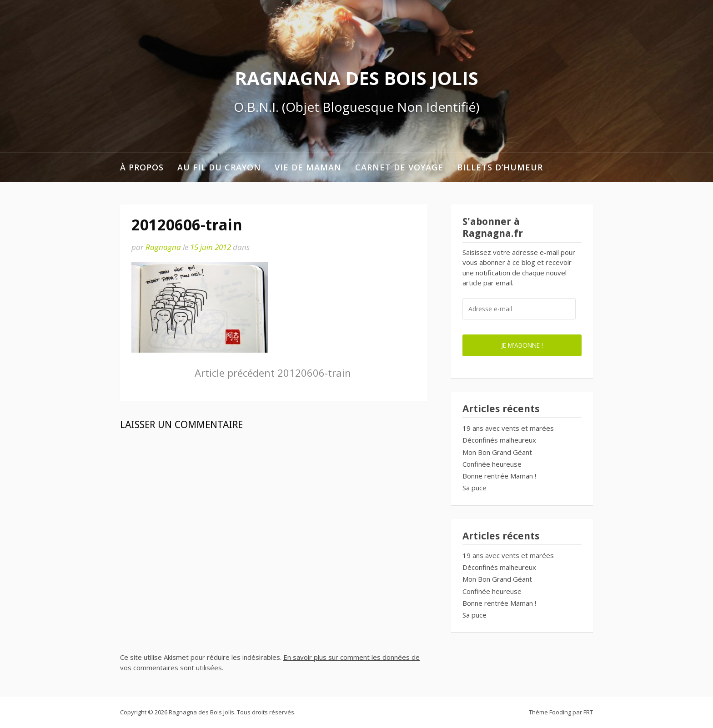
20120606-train (273, 373)
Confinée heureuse (492, 464)
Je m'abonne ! (522, 345)
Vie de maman (308, 167)
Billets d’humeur (500, 167)
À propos (142, 167)
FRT (588, 712)
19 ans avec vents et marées (508, 428)
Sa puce (474, 488)
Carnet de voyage (399, 167)
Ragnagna (163, 247)
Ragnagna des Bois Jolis (356, 78)
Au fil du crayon (219, 167)
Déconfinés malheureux (499, 440)
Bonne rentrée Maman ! (499, 476)
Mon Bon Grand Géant (497, 452)
